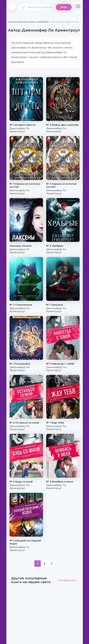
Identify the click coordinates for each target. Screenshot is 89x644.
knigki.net (12, 7)
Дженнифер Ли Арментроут (20, 130)
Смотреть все (68, 580)
